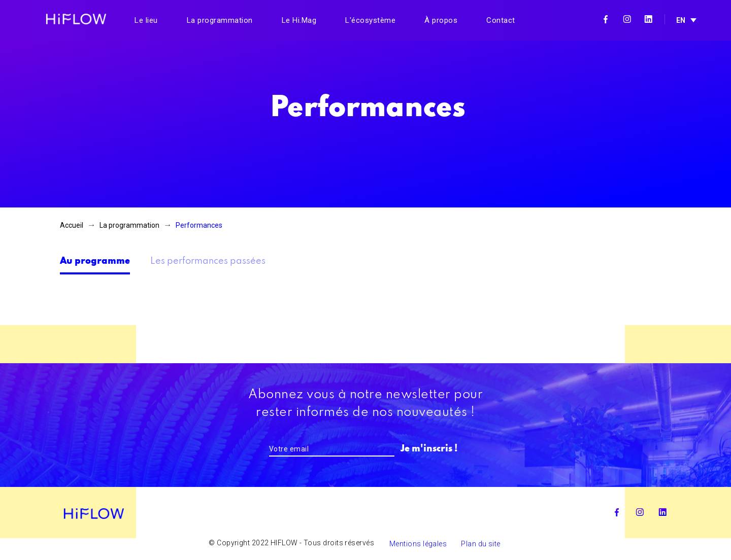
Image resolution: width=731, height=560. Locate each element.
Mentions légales (418, 544)
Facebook (606, 19)
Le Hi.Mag (299, 20)
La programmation (220, 20)
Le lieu (146, 20)
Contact (501, 20)
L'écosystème (370, 20)
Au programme (95, 261)
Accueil (72, 225)
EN (681, 20)
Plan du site (480, 544)
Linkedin (648, 19)
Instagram (627, 19)
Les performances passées (208, 261)
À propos (441, 20)
